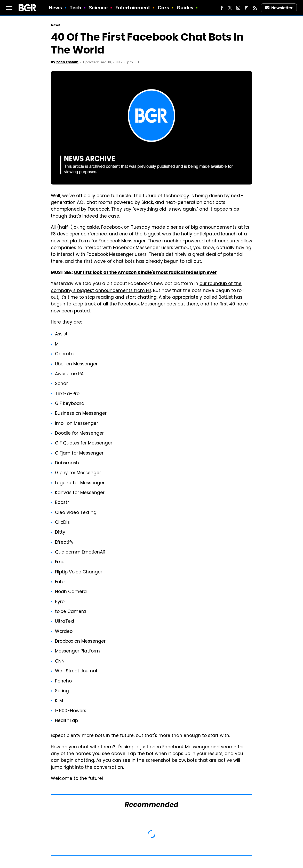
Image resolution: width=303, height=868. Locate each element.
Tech (75, 8)
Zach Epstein (67, 62)
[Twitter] (230, 8)
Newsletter (279, 8)
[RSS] (255, 8)
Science (98, 8)
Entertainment (133, 8)
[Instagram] (238, 8)
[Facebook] (222, 8)
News (55, 8)
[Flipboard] (246, 8)
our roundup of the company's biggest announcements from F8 (146, 287)
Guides (185, 8)
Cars (163, 8)
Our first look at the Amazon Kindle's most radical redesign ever (145, 272)
